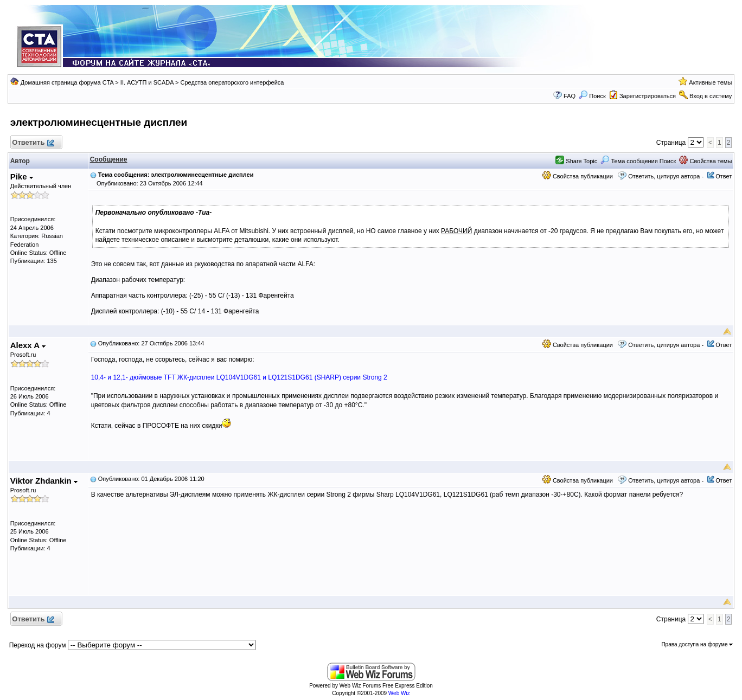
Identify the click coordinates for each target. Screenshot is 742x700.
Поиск (592, 96)
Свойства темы (705, 161)
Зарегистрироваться (648, 96)
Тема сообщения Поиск (638, 161)
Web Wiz (399, 693)
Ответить (33, 143)
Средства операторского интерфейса (232, 82)
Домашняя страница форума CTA (67, 82)
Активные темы (710, 82)
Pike (22, 176)
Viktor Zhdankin (44, 481)
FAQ (570, 96)
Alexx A (28, 345)
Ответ (724, 176)
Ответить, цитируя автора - (666, 176)
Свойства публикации (578, 176)
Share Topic (576, 161)
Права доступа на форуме (697, 644)
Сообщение (109, 159)
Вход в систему (711, 96)
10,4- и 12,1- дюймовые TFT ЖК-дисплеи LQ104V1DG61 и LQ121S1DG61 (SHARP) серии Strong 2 (239, 377)
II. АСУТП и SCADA (147, 82)
